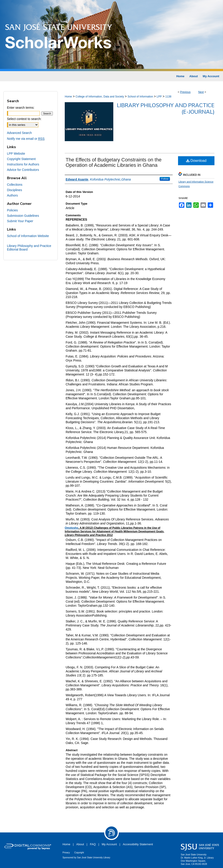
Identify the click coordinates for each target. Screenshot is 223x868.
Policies (12, 210)
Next (201, 92)
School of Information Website (28, 236)
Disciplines (14, 190)
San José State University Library (94, 858)
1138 (168, 97)
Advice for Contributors (23, 170)
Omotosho (71, 528)
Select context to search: (24, 119)
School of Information (140, 97)
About (80, 844)
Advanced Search (19, 133)
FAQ (93, 844)
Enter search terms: (21, 108)
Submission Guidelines (23, 216)
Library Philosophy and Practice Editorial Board (29, 248)
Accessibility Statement (138, 844)
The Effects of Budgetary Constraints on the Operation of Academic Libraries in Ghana (114, 162)
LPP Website (16, 154)
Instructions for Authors (23, 164)
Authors (12, 195)
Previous (185, 92)
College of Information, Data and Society (100, 97)
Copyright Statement (21, 159)
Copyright (79, 853)
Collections (15, 185)
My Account (109, 844)
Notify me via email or (26, 139)
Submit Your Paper (20, 221)
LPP (159, 97)
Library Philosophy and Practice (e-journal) (166, 109)
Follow (165, 179)
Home (68, 97)
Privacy (66, 853)
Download (196, 161)
